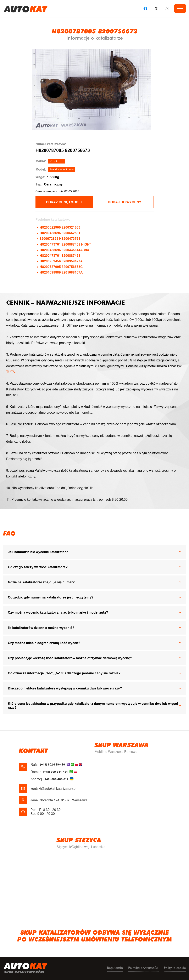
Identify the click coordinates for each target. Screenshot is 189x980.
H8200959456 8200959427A (61, 261)
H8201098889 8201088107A (61, 272)
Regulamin (115, 968)
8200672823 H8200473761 (60, 239)
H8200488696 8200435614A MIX (64, 250)
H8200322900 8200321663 (60, 227)
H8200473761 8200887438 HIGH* (65, 244)
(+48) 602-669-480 (52, 764)
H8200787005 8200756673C (61, 267)
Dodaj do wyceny (125, 202)
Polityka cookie (175, 968)
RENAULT (56, 161)
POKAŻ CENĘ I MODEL (64, 202)
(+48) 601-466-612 (56, 779)
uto (26, 8)
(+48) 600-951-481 (55, 772)
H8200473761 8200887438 (60, 256)
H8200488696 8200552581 (60, 233)
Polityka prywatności (143, 968)
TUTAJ (11, 372)
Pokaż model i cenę (62, 169)
